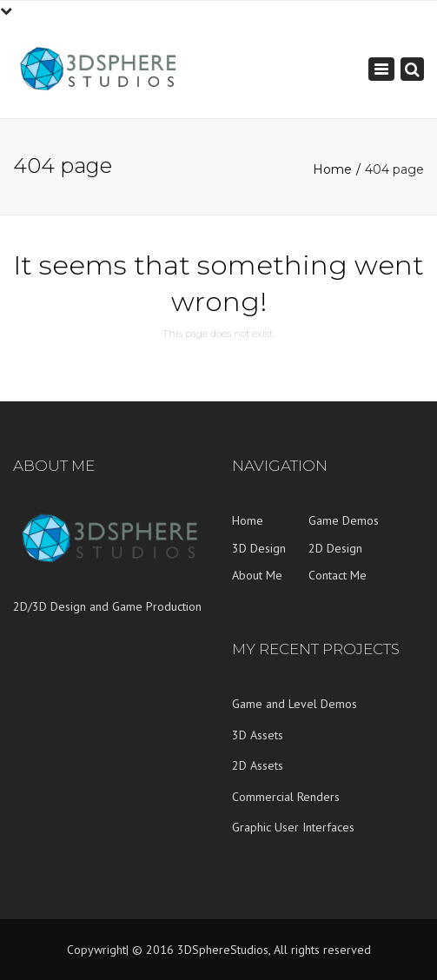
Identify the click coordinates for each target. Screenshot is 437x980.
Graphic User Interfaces (293, 827)
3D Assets (258, 735)
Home (332, 169)
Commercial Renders (286, 797)
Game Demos (344, 520)
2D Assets (258, 765)
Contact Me (338, 575)
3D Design (259, 548)
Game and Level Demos (295, 704)
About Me (257, 575)
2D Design (335, 548)
